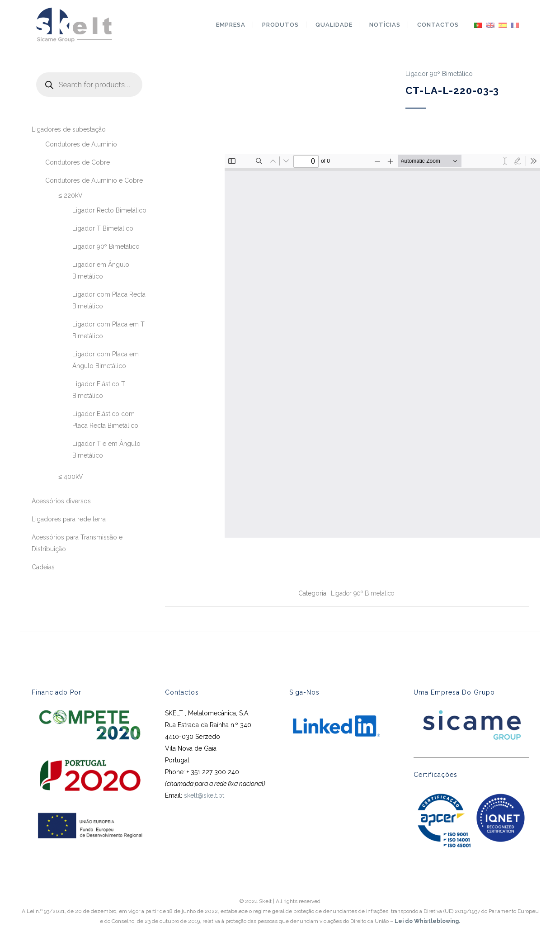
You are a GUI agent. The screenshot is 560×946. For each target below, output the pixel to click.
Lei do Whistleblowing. (427, 921)
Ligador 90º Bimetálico (106, 246)
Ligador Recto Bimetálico (109, 210)
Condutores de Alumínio (81, 144)
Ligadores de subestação (69, 129)
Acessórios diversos (61, 501)
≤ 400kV (71, 477)
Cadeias (43, 567)
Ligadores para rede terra (69, 519)
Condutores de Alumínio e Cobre (94, 180)
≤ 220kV (71, 195)
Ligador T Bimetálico (103, 228)
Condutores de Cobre (78, 162)
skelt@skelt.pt (204, 795)
